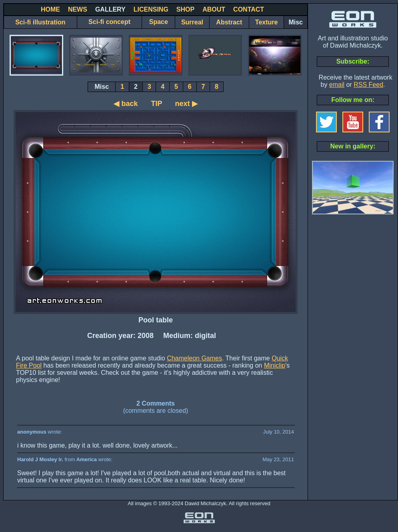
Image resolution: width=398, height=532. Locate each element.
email (337, 85)
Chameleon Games (194, 358)
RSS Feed (368, 85)
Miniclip (275, 365)
